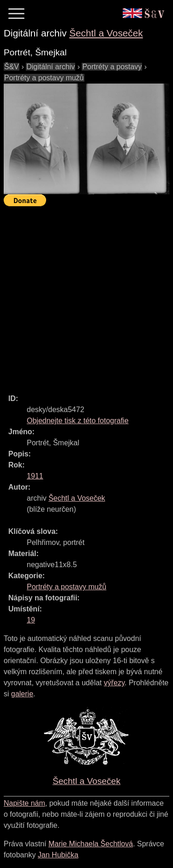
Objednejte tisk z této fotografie (78, 421)
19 (31, 620)
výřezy (114, 683)
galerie (22, 694)
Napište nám (24, 803)
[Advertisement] (86, 296)
